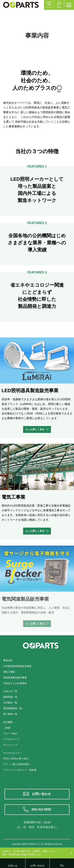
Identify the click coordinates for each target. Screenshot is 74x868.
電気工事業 (9, 672)
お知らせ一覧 (10, 691)
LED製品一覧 (10, 703)
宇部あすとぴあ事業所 (15, 683)
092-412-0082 (41, 809)
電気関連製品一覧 (13, 708)
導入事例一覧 (10, 714)
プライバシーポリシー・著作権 (20, 770)
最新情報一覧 (10, 697)
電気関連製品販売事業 (15, 678)
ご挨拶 (7, 728)
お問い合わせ (41, 794)
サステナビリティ (13, 753)
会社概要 (8, 722)
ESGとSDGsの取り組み (16, 759)
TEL (62, 866)
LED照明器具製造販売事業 (17, 666)
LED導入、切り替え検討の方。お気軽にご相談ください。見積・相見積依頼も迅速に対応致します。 (30, 853)
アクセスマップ (11, 739)
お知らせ (13, 866)
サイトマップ (10, 745)
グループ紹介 (10, 734)
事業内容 (8, 660)
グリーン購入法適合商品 (16, 764)
